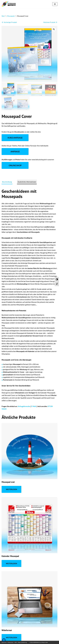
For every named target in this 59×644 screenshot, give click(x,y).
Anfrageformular (24, 406)
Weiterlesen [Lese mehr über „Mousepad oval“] (11, 489)
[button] (54, 29)
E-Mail (34, 406)
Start (3, 16)
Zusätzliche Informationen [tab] (27, 182)
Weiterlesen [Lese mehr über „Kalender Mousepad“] (11, 563)
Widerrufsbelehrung (22, 642)
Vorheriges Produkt (10, 22)
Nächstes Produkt (49, 22)
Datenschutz (10, 642)
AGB (16, 642)
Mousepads (11, 16)
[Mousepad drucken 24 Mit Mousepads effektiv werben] (9, 4)
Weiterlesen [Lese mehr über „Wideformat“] (11, 638)
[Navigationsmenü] (55, 4)
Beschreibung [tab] (7, 182)
